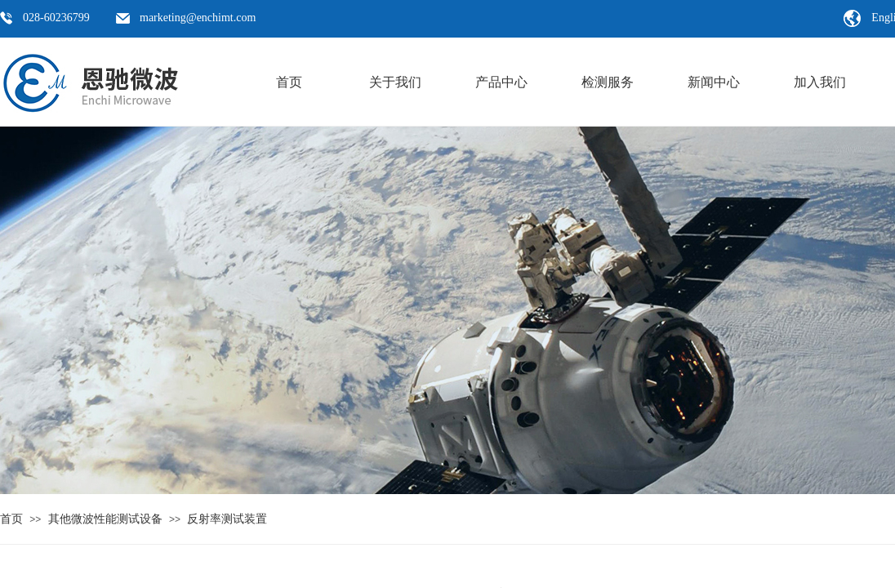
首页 (289, 82)
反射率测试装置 (227, 519)
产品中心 (501, 82)
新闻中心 (714, 82)
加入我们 (820, 82)
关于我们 (395, 82)
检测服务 (608, 82)
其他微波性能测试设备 (105, 519)
